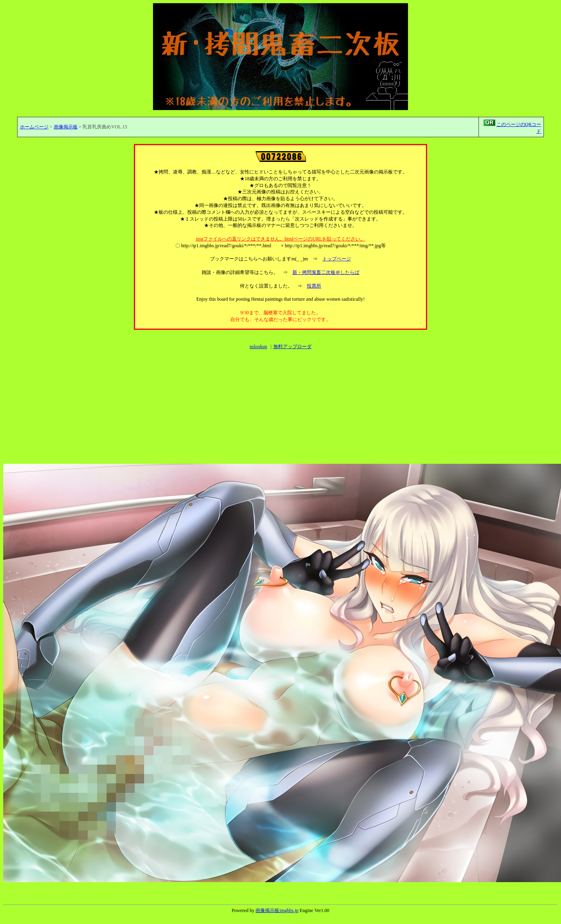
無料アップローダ (292, 347)
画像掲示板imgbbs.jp (277, 910)
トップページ (337, 259)
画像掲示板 (66, 127)
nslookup (258, 347)
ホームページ (34, 127)
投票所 (314, 286)
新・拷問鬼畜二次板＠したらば (326, 272)
